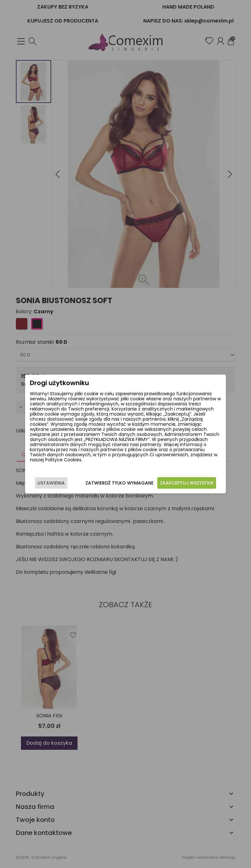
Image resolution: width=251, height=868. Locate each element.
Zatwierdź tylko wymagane (119, 483)
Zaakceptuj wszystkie (187, 483)
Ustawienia (51, 483)
